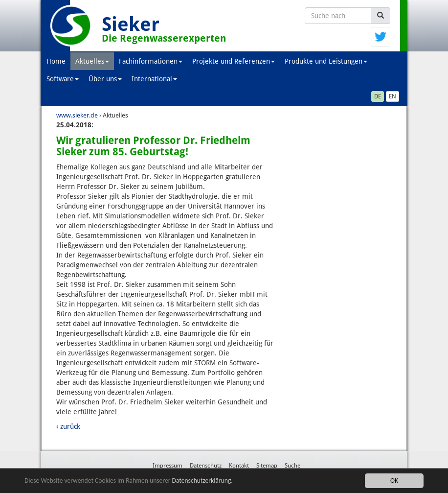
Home (56, 61)
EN (392, 96)
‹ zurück (68, 426)
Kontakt (239, 466)
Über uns (105, 79)
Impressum (168, 466)
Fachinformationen (151, 61)
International (154, 79)
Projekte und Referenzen (234, 61)
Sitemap (267, 466)
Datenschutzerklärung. (202, 481)
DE (378, 96)
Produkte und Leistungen (326, 61)
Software (63, 79)
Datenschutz (206, 466)
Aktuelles (92, 61)
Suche (292, 466)
